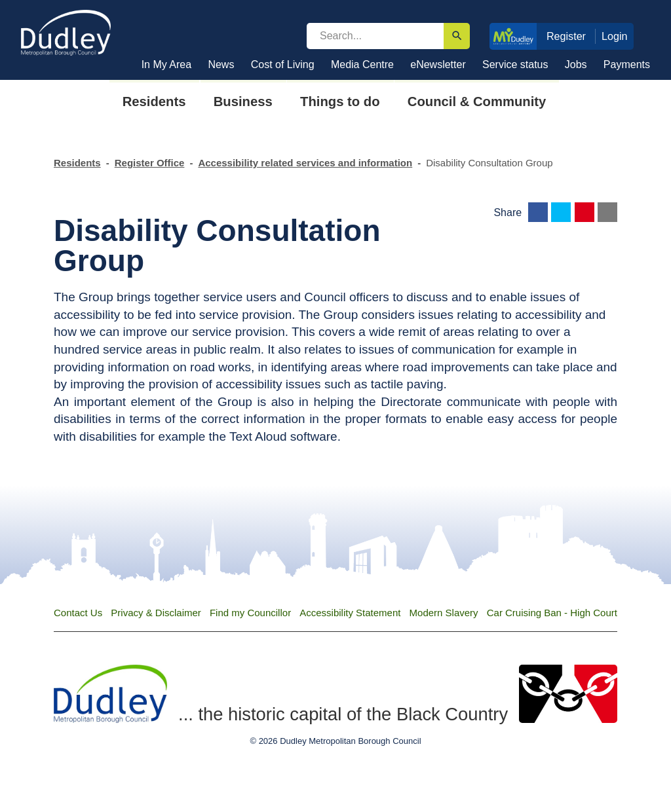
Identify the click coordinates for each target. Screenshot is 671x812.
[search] (375, 36)
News (221, 65)
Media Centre (362, 65)
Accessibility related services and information (305, 163)
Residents (77, 163)
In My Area (166, 65)
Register (566, 36)
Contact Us (78, 613)
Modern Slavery (444, 613)
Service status (515, 65)
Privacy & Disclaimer (156, 613)
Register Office (150, 163)
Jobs (576, 65)
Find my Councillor (250, 613)
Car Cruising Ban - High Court (552, 613)
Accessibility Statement (350, 613)
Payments (627, 65)
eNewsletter (438, 65)
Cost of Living (283, 65)
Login (615, 36)
